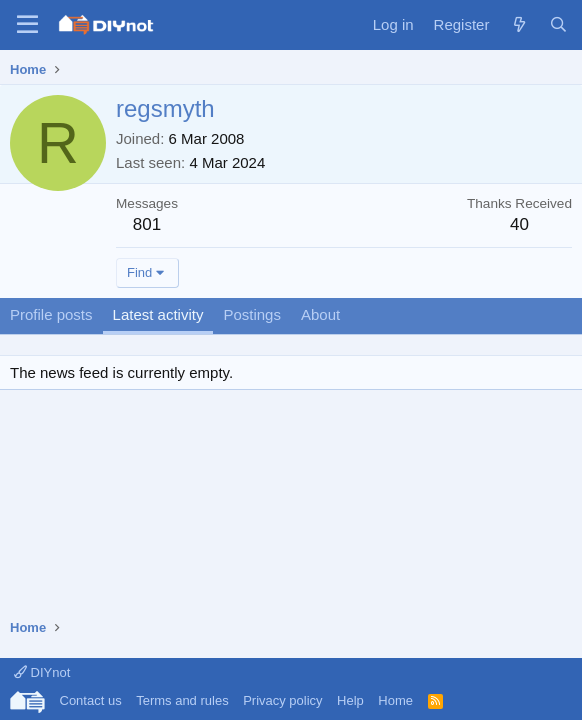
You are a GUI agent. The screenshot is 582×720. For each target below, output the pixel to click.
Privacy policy (282, 700)
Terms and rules (182, 700)
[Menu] (27, 25)
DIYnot (42, 672)
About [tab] (320, 314)
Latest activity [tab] (158, 314)
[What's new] (518, 24)
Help (350, 700)
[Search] (558, 24)
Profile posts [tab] (51, 314)
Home (395, 700)
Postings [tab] (252, 314)
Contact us (91, 700)
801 (147, 224)
